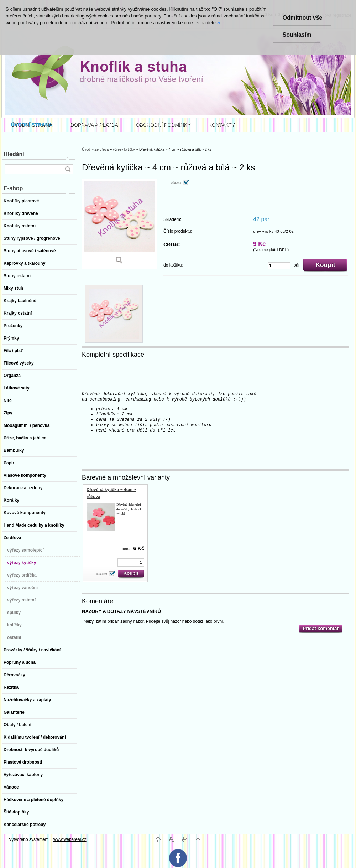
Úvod (86, 149)
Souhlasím (297, 35)
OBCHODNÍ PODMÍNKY (163, 125)
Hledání (14, 154)
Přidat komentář (321, 628)
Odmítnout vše (302, 18)
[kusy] (279, 266)
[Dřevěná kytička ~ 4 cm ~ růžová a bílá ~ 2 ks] (119, 224)
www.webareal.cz (70, 839)
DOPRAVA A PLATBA (94, 125)
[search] (68, 169)
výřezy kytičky (124, 149)
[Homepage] (32, 125)
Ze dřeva (101, 149)
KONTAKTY (221, 125)
